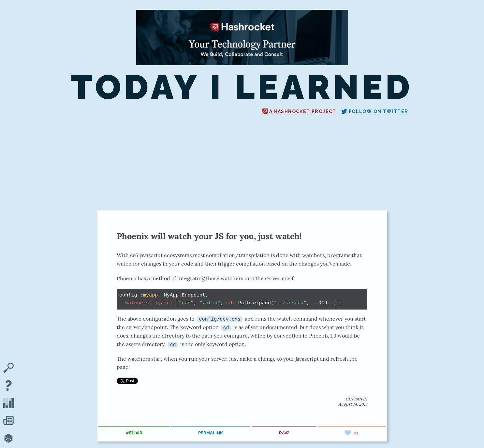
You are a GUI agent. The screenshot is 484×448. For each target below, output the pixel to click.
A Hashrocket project (299, 111)
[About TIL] (8, 386)
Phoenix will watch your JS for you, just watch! (209, 236)
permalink (211, 433)
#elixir (134, 433)
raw (284, 433)
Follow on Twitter (375, 111)
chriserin (356, 398)
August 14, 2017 (353, 404)
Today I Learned (242, 87)
